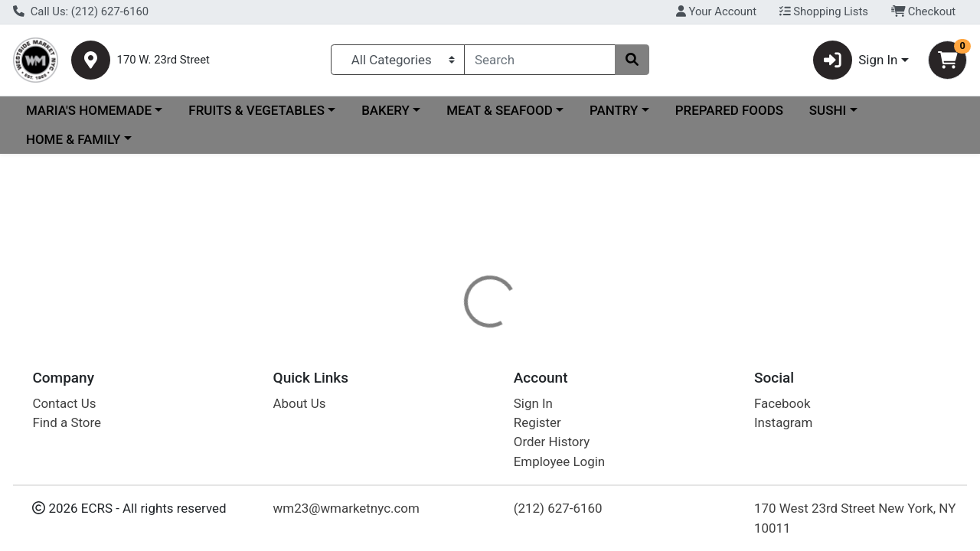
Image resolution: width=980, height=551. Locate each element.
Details (451, 361)
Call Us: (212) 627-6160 (81, 11)
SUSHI (828, 110)
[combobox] (540, 60)
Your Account (716, 11)
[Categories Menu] (398, 60)
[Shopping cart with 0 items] (947, 60)
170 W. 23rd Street (163, 60)
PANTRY (614, 110)
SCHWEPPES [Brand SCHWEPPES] (606, 422)
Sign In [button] (856, 60)
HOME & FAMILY (73, 139)
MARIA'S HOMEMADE (89, 110)
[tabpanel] (694, 429)
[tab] (451, 361)
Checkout (924, 11)
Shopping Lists (824, 11)
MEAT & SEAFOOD (500, 110)
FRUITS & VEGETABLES (256, 110)
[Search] (540, 60)
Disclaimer (523, 361)
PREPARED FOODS (729, 110)
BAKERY (385, 110)
